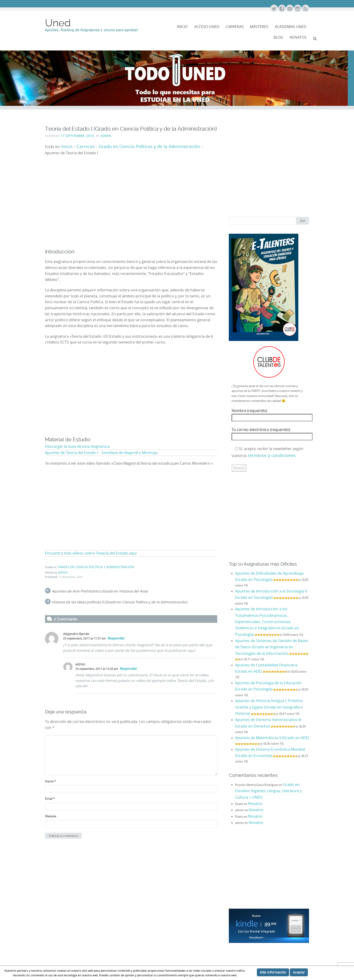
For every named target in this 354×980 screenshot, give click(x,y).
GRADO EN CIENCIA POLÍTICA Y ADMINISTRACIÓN (96, 567)
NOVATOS (298, 37)
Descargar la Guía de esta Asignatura (77, 446)
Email (50, 799)
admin (106, 136)
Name (50, 781)
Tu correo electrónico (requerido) (272, 433)
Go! (303, 221)
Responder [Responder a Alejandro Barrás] (116, 638)
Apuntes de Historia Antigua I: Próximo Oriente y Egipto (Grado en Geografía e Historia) (269, 707)
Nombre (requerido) (272, 414)
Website (51, 816)
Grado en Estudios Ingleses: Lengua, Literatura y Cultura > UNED (268, 791)
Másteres (259, 27)
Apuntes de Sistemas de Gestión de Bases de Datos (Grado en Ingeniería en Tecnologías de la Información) (272, 647)
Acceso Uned (207, 27)
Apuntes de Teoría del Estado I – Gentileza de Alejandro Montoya (101, 453)
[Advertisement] (131, 206)
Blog (278, 37)
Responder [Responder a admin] (128, 669)
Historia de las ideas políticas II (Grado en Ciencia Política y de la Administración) (120, 602)
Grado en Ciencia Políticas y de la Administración (149, 146)
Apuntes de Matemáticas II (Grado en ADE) (272, 738)
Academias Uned (291, 27)
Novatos (255, 804)
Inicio (182, 27)
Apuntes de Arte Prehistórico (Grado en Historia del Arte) (100, 591)
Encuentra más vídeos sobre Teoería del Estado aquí (91, 553)
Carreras (235, 27)
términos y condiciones (272, 455)
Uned (58, 23)
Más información (273, 972)
